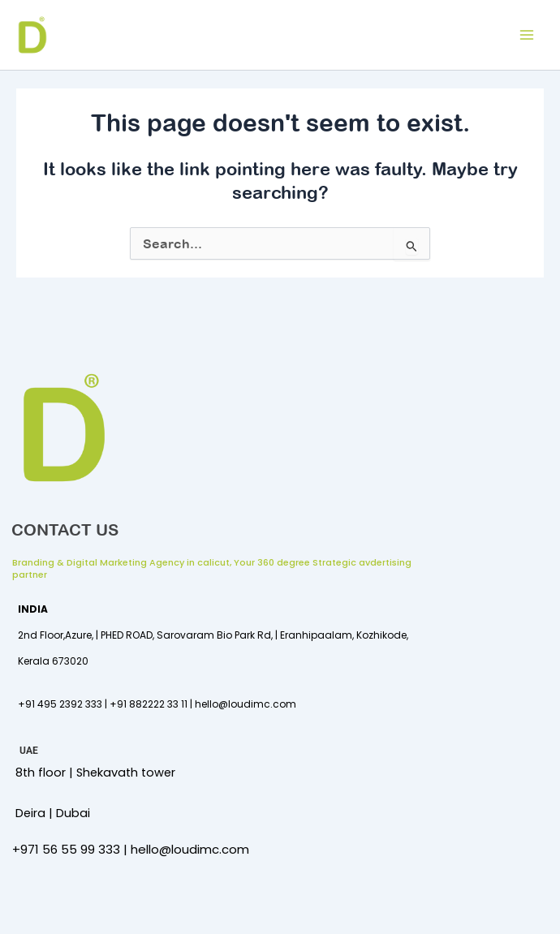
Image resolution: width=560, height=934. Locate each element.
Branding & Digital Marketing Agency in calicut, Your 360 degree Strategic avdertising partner (212, 568)
